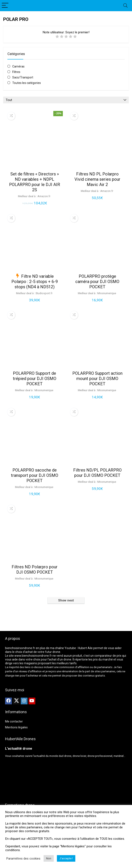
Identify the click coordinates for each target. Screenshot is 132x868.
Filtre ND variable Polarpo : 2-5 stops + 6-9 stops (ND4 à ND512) (35, 282)
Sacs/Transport (23, 77)
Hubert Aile (85, 648)
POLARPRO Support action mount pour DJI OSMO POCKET (97, 379)
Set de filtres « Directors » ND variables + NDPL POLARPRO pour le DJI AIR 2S (35, 182)
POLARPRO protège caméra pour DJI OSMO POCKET (97, 282)
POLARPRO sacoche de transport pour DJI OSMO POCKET (35, 475)
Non (49, 858)
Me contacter (14, 721)
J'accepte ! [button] (66, 858)
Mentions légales (16, 727)
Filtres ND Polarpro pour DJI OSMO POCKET (35, 569)
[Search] (125, 6)
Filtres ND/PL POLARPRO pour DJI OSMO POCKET (97, 473)
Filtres (16, 72)
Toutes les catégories (27, 83)
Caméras (18, 66)
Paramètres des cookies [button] (23, 859)
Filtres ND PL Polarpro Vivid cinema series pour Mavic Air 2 (97, 179)
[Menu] (5, 6)
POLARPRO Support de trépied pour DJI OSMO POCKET (35, 379)
